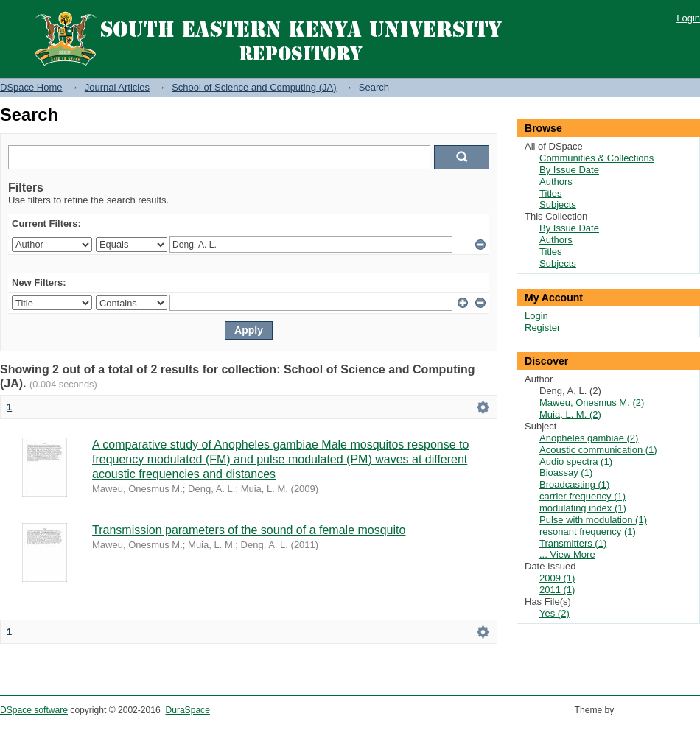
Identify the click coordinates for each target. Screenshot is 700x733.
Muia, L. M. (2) (570, 414)
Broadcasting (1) (574, 484)
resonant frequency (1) (588, 532)
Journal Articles (117, 87)
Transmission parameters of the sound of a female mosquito (249, 530)
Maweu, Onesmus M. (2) (592, 403)
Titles (551, 193)
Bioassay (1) (566, 473)
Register (542, 327)
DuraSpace (187, 710)
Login (688, 18)
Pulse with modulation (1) (593, 520)
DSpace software (34, 710)
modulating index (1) (583, 508)
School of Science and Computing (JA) (254, 87)
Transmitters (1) (573, 543)
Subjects (558, 204)
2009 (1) (557, 578)
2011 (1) (557, 590)
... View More (567, 554)
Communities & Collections (596, 158)
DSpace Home (31, 87)
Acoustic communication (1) (598, 450)
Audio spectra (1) (576, 462)
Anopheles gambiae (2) (589, 438)
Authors (556, 182)
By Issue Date (569, 170)
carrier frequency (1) (582, 496)
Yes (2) (554, 613)
